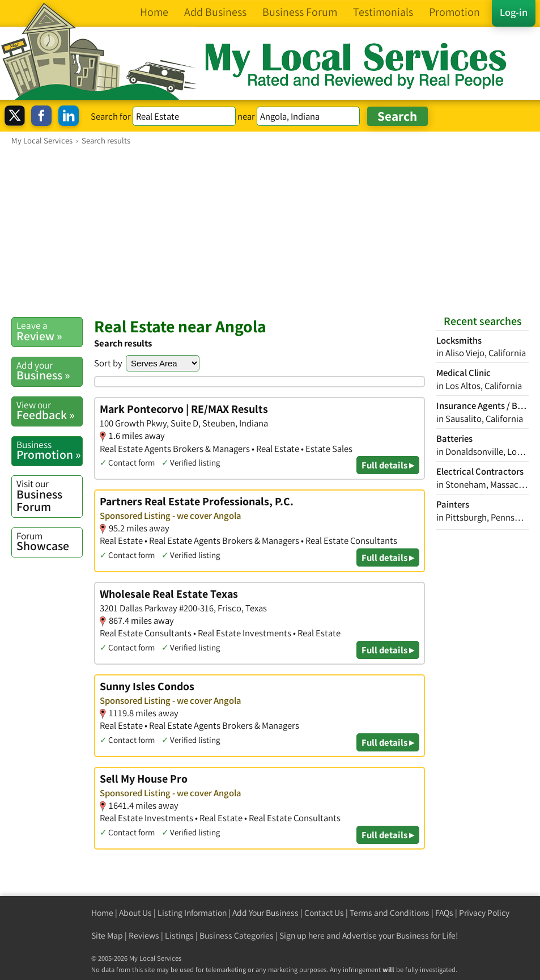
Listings (179, 935)
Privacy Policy (484, 913)
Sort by (108, 363)
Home (102, 913)
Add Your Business (265, 913)
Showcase (49, 542)
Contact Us (324, 913)
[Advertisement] (270, 231)
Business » (49, 371)
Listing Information (192, 913)
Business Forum (49, 495)
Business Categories (237, 935)
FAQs (444, 913)
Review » (49, 331)
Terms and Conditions (390, 913)
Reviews (144, 935)
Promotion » (49, 450)
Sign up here (302, 935)
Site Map (107, 935)
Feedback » (49, 411)
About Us (135, 913)
